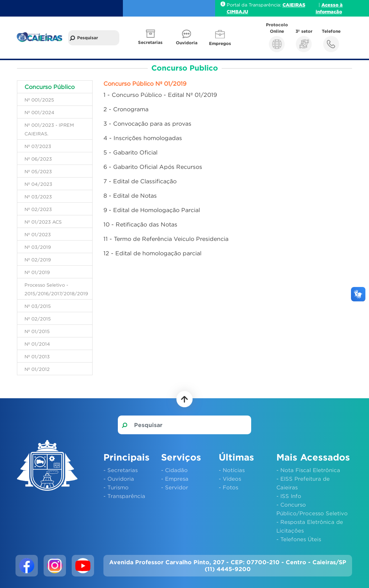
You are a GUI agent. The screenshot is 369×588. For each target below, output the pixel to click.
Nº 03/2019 (38, 247)
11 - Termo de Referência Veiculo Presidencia (166, 239)
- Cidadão (174, 470)
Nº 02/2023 (38, 209)
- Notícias (232, 470)
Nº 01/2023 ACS (43, 222)
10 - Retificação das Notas (140, 224)
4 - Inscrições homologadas (143, 138)
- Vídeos (230, 479)
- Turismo (116, 487)
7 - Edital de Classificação (140, 181)
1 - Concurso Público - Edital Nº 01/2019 (160, 95)
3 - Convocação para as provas (147, 124)
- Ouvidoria (119, 479)
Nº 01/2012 (37, 369)
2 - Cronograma (126, 109)
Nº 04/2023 (38, 184)
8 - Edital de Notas (130, 196)
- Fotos (228, 487)
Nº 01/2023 (38, 234)
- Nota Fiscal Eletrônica (308, 470)
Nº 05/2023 (38, 171)
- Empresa (175, 479)
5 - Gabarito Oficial (130, 152)
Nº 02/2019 (38, 260)
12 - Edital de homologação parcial (152, 253)
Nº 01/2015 (37, 331)
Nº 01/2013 (37, 356)
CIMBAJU (237, 12)
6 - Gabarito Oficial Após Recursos (153, 167)
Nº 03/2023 (38, 197)
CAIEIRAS (294, 5)
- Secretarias (121, 470)
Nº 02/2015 (38, 319)
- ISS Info (289, 496)
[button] (151, 38)
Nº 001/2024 (39, 112)
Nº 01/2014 (37, 344)
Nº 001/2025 (39, 100)
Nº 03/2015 (38, 306)
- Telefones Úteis (299, 539)
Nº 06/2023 (38, 159)
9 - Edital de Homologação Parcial (152, 210)
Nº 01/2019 (37, 272)
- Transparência (124, 496)
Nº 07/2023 (38, 146)
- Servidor (175, 487)
